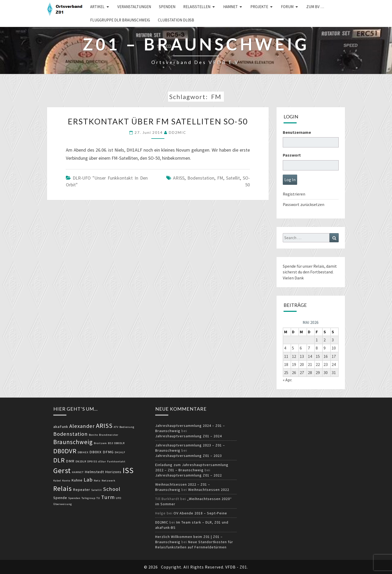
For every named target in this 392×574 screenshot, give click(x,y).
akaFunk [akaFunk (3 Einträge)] (61, 427)
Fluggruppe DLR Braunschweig (120, 20)
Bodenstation (201, 178)
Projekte (259, 7)
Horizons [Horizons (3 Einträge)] (113, 472)
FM (220, 178)
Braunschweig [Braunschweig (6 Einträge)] (73, 442)
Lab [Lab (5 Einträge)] (88, 480)
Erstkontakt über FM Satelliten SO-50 (158, 121)
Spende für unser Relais (304, 266)
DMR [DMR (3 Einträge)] (70, 461)
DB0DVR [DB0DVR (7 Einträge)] (65, 451)
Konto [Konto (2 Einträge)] (66, 481)
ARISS (179, 178)
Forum (287, 7)
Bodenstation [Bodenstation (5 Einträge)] (71, 434)
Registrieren (294, 194)
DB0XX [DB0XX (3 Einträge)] (96, 452)
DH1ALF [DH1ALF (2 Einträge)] (120, 452)
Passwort (292, 155)
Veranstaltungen (134, 7)
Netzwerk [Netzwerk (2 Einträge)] (109, 481)
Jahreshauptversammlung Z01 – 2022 (189, 475)
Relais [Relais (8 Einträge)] (63, 488)
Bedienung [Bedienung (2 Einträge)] (127, 427)
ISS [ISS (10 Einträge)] (128, 470)
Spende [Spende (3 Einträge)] (60, 498)
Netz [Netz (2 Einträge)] (97, 481)
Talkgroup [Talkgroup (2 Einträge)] (88, 498)
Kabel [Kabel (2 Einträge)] (57, 481)
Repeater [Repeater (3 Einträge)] (82, 490)
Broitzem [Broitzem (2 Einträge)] (100, 443)
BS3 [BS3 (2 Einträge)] (111, 443)
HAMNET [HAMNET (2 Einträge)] (78, 472)
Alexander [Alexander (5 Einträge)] (82, 426)
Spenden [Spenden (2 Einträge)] (74, 498)
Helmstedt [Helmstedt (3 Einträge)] (94, 472)
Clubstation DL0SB (176, 20)
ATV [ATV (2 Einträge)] (116, 427)
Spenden (167, 7)
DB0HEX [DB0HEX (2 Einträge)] (83, 452)
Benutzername (297, 132)
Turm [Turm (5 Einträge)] (108, 497)
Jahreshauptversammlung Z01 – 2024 (189, 436)
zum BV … (315, 7)
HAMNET (230, 7)
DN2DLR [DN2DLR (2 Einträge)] (81, 461)
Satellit (233, 178)
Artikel (97, 7)
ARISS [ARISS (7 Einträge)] (104, 426)
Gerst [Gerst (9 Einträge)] (62, 470)
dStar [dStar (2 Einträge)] (102, 461)
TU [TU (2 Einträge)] (98, 498)
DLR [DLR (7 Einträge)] (59, 460)
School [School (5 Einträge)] (112, 489)
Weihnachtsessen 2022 (209, 490)
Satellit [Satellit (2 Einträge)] (97, 490)
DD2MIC (178, 132)
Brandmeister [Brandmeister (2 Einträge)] (109, 435)
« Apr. (287, 380)
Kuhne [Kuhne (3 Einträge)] (77, 480)
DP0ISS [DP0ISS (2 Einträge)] (92, 461)
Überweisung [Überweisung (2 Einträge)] (63, 504)
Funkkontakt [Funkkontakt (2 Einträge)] (116, 461)
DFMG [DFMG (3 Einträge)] (108, 452)
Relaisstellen (197, 7)
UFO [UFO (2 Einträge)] (119, 498)
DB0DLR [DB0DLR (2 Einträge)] (119, 443)
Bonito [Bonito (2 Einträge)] (93, 435)
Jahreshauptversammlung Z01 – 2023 (189, 456)
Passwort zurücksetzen (304, 204)
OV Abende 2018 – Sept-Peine (200, 513)
